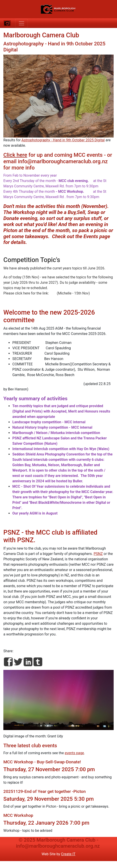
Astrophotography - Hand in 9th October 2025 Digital (63, 140)
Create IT (68, 854)
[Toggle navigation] (22, 23)
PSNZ (98, 554)
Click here (15, 155)
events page (74, 753)
